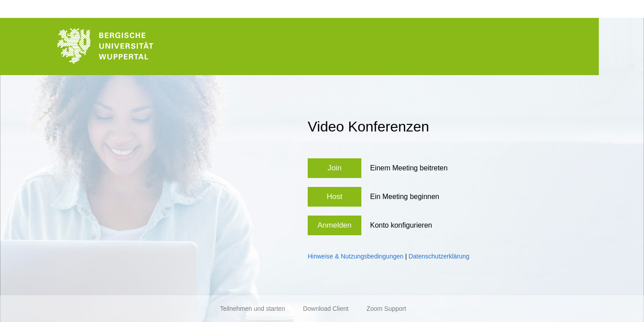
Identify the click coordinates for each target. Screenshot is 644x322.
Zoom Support (386, 309)
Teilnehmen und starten (253, 309)
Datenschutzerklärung (439, 256)
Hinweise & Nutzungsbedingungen (356, 256)
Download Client (326, 309)
